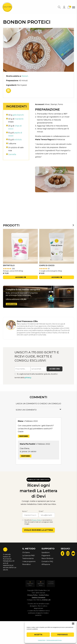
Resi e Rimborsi (47, 558)
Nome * (25, 511)
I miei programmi (29, 561)
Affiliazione (46, 564)
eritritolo (18, 140)
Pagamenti (46, 556)
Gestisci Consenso (38, 597)
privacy (28, 378)
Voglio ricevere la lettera (38, 530)
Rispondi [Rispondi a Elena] (24, 436)
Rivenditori (26, 564)
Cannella (12, 154)
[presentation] (72, 225)
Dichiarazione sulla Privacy (54, 640)
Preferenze (62, 635)
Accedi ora (55, 369)
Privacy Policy (36, 520)
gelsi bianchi (18, 115)
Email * (41, 511)
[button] (73, 624)
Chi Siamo (26, 553)
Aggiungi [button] (19, 277)
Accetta (38, 635)
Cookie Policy (42, 640)
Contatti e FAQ (47, 561)
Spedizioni (45, 553)
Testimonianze (28, 558)
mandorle (19, 119)
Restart (25, 76)
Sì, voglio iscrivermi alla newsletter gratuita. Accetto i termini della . (36, 376)
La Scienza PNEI (29, 556)
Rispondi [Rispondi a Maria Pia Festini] (26, 456)
